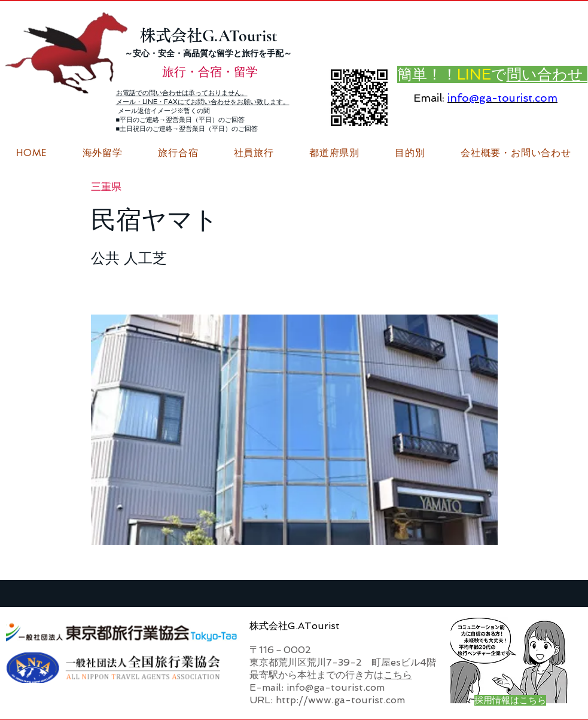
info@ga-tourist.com (502, 98)
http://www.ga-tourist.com (340, 700)
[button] (516, 153)
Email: (429, 98)
